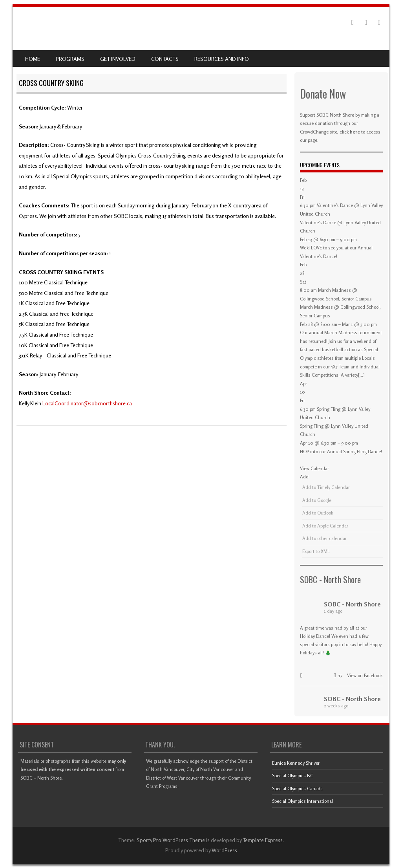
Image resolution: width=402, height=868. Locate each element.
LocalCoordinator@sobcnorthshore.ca (87, 403)
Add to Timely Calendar (326, 487)
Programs (70, 59)
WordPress (224, 850)
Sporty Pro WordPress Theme (171, 840)
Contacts (165, 59)
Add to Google (317, 500)
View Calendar (314, 468)
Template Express (263, 840)
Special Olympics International (302, 801)
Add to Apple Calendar (325, 526)
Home (33, 59)
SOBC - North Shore (330, 579)
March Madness (316, 307)
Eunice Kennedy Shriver (296, 763)
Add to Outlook (318, 513)
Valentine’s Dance (318, 222)
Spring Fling (312, 426)
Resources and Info (222, 59)
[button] (304, 477)
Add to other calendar (324, 538)
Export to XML (316, 551)
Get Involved (118, 59)
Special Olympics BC (293, 776)
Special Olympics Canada (297, 788)
